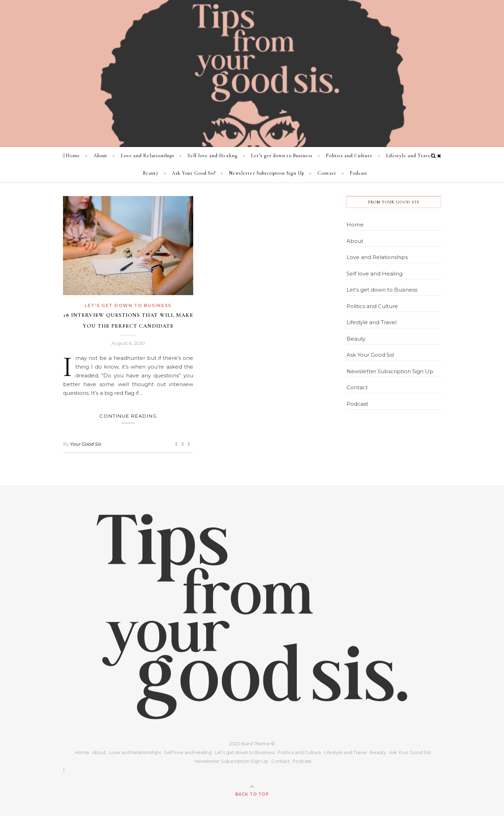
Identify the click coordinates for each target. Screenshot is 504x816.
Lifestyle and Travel (409, 156)
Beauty (151, 173)
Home (73, 156)
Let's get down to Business (128, 305)
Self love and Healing (213, 156)
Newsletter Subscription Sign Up (267, 173)
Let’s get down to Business (282, 156)
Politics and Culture (349, 156)
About (100, 156)
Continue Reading (128, 416)
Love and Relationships (148, 156)
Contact (327, 173)
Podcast (359, 173)
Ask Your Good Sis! (194, 173)
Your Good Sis (86, 444)
